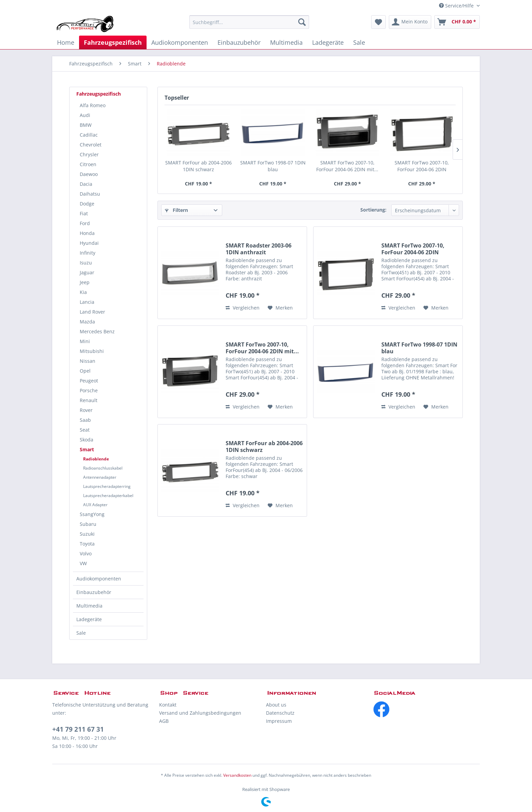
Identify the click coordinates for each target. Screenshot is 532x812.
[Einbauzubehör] (239, 42)
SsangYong (92, 514)
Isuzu (86, 263)
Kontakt (168, 705)
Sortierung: (373, 210)
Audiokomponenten (99, 579)
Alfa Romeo (93, 105)
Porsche (89, 390)
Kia (83, 292)
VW (83, 563)
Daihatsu (90, 194)
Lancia (87, 302)
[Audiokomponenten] (180, 42)
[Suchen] (302, 22)
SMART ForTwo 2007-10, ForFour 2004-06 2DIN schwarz (422, 166)
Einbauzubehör (94, 592)
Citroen (88, 164)
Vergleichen (243, 308)
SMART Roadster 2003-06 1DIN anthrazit (259, 249)
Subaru (88, 524)
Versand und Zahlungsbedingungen (200, 713)
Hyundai (89, 243)
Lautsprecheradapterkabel (108, 496)
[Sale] (359, 42)
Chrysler (89, 154)
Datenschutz (280, 713)
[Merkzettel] (378, 22)
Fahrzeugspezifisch (99, 94)
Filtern (176, 210)
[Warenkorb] (457, 22)
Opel (85, 371)
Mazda (87, 322)
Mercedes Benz (97, 331)
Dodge (87, 204)
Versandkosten (237, 775)
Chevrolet (91, 145)
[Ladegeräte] (328, 42)
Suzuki (87, 534)
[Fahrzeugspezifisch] (113, 42)
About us (276, 705)
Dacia (86, 184)
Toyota (87, 544)
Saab (85, 420)
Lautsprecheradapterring (107, 486)
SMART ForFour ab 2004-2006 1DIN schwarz (198, 166)
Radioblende (96, 459)
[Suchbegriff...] (249, 22)
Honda (87, 233)
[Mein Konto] (410, 22)
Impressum (279, 721)
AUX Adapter (95, 505)
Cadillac (89, 135)
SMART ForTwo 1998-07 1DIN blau (273, 166)
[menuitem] (249, 22)
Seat (85, 430)
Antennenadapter (100, 477)
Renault (89, 400)
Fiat (84, 213)
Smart (87, 449)
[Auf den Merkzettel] (280, 308)
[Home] (66, 42)
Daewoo (89, 174)
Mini (85, 341)
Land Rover (92, 312)
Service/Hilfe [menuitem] (457, 6)
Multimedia (89, 606)
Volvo (86, 553)
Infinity (88, 253)
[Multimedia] (286, 42)
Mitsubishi (92, 351)
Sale (81, 633)
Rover (86, 410)
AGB (164, 721)
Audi (85, 115)
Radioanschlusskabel (103, 468)
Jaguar (87, 272)
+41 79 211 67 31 (78, 729)
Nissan (88, 361)
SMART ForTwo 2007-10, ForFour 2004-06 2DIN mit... (347, 166)
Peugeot (89, 381)
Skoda (87, 440)
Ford (85, 223)
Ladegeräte (89, 619)
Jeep (85, 282)
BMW (86, 125)
